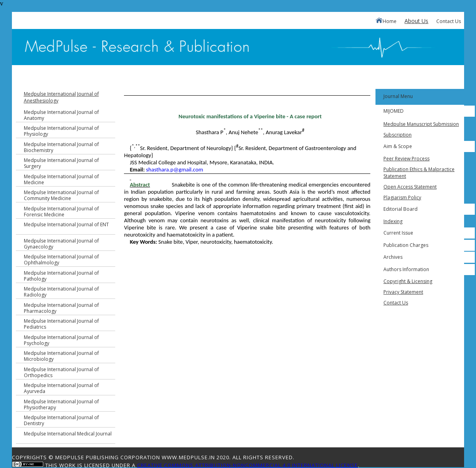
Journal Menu (398, 96)
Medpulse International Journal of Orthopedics (61, 372)
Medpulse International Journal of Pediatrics (61, 324)
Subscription (398, 135)
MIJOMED (394, 111)
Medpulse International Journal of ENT (66, 224)
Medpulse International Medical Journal (68, 434)
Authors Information (406, 269)
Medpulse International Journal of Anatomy (61, 115)
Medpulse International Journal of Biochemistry (61, 147)
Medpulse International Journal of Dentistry (61, 420)
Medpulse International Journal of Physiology (61, 131)
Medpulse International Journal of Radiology (61, 292)
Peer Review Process (406, 159)
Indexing (393, 221)
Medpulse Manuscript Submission (421, 124)
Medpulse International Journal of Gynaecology (61, 244)
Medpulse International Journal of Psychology (61, 340)
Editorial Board (401, 209)
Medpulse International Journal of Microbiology (61, 356)
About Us (416, 21)
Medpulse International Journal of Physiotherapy (61, 404)
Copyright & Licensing (408, 281)
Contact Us (449, 21)
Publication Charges (406, 245)
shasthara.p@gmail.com (175, 169)
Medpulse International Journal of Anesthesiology (61, 97)
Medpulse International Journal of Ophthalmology (61, 260)
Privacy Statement (403, 292)
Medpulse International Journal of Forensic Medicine (61, 212)
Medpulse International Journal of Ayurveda (61, 388)
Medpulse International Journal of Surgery (61, 163)
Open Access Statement (410, 187)
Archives (393, 257)
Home (386, 21)
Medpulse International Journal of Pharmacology (61, 308)
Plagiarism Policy (402, 197)
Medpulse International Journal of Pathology (61, 276)
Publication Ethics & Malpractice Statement (419, 173)
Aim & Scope (398, 146)
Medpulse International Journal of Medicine (61, 179)
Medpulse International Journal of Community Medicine (61, 195)
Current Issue (398, 233)
